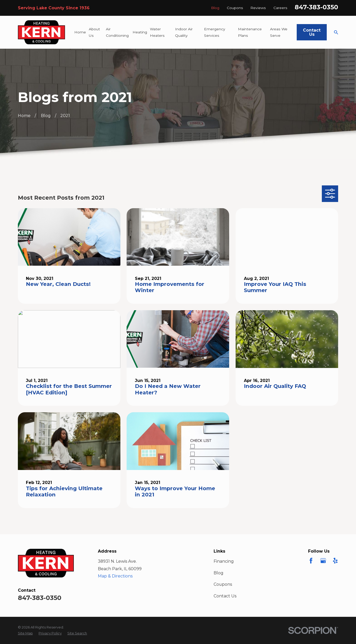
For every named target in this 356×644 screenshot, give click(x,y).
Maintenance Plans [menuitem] (250, 32)
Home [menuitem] (80, 32)
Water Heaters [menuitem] (157, 32)
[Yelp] (335, 561)
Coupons (235, 8)
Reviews (258, 8)
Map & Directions (115, 576)
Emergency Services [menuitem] (215, 32)
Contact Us (312, 32)
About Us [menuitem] (94, 32)
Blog (215, 8)
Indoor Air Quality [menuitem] (184, 32)
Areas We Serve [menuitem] (279, 32)
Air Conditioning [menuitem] (117, 32)
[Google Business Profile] (323, 561)
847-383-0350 (316, 7)
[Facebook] (311, 561)
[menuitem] (25, 633)
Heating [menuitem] (140, 32)
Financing (224, 561)
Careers (280, 8)
